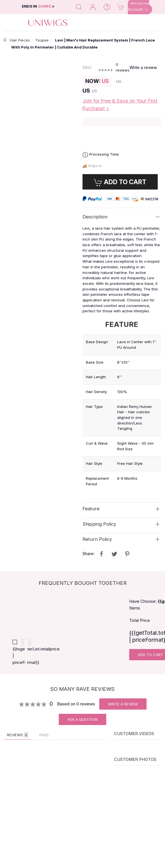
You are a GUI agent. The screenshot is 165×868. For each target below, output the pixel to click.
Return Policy (97, 539)
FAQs (44, 739)
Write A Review (123, 708)
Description (95, 217)
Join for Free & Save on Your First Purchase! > (120, 105)
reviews (123, 67)
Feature (91, 509)
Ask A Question (82, 724)
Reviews (18, 739)
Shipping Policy (99, 524)
